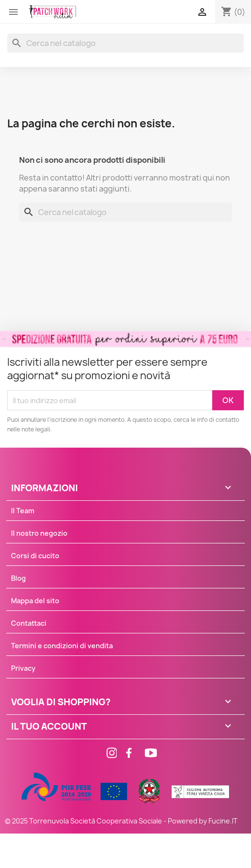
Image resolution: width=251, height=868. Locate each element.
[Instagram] (107, 754)
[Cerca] (125, 43)
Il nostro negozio (39, 533)
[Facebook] (126, 754)
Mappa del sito (35, 601)
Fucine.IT (223, 821)
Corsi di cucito (35, 556)
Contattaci (29, 623)
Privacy (23, 668)
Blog (18, 578)
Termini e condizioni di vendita (62, 646)
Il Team (23, 511)
